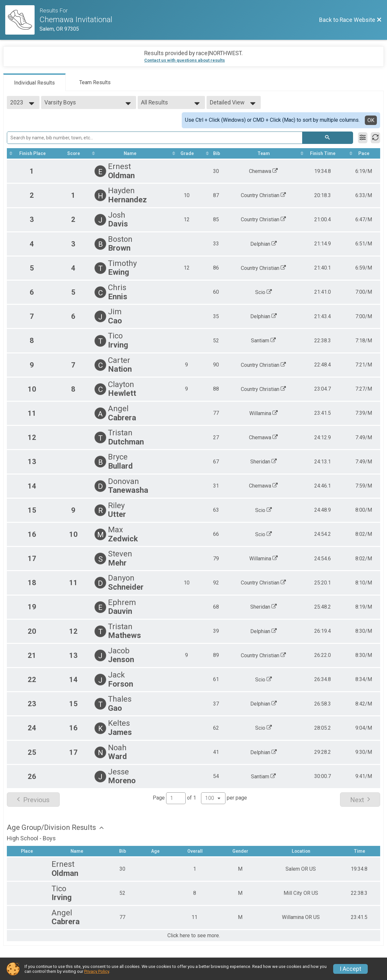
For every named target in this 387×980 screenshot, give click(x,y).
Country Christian (264, 195)
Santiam (264, 341)
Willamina (264, 413)
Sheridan (264, 462)
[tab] (34, 82)
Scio (264, 292)
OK (371, 120)
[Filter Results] (363, 138)
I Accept (350, 969)
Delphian (264, 244)
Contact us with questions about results (185, 60)
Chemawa (264, 171)
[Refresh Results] (375, 138)
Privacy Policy (97, 971)
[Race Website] (22, 20)
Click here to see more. (194, 936)
